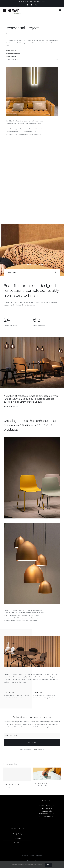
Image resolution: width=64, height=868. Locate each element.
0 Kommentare (49, 786)
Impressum (17, 838)
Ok (48, 865)
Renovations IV (40, 783)
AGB (17, 843)
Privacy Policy (37, 750)
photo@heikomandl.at (40, 1)
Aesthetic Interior (11, 785)
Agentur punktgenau (37, 855)
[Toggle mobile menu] (60, 10)
